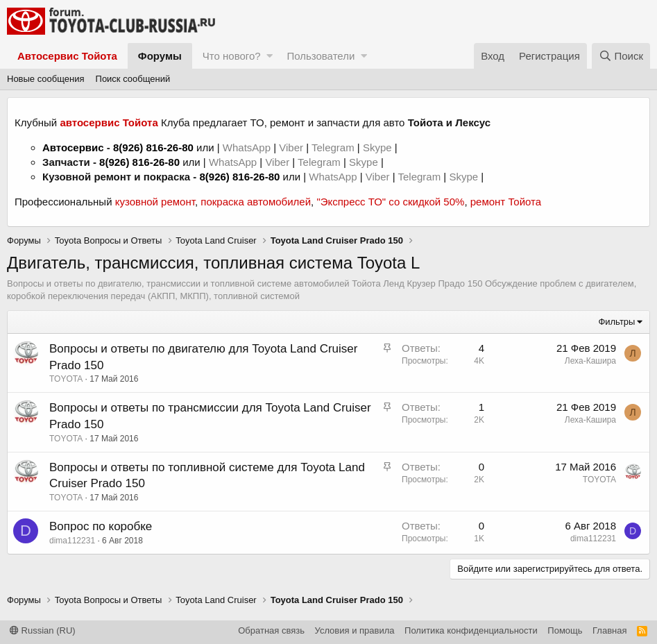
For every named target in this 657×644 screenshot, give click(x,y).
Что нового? (232, 56)
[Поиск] (621, 56)
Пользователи (321, 56)
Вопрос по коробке (101, 526)
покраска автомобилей (256, 202)
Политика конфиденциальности (471, 630)
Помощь (565, 630)
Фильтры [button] (616, 322)
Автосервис (73, 147)
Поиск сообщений (133, 79)
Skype (379, 147)
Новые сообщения (46, 79)
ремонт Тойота (506, 202)
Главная (609, 630)
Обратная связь (271, 630)
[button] (270, 56)
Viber (291, 147)
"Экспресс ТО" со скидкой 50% (390, 202)
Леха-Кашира (590, 361)
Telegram (334, 147)
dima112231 (72, 541)
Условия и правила (355, 630)
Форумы (160, 56)
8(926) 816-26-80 (153, 147)
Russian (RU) (43, 630)
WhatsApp (248, 147)
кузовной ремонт (155, 202)
